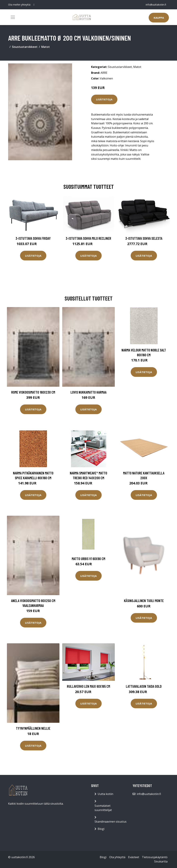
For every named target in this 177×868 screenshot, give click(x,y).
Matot (46, 47)
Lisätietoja (104, 99)
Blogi (101, 829)
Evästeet (134, 857)
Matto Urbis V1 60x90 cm (88, 559)
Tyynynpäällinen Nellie (33, 728)
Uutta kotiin (105, 794)
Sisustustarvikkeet (25, 47)
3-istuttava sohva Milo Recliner (88, 238)
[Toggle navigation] (13, 17)
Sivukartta (161, 861)
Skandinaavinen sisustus (111, 822)
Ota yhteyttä (117, 857)
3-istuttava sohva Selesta (144, 238)
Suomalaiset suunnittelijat (103, 808)
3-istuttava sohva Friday (33, 238)
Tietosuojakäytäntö (155, 857)
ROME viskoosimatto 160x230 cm (33, 392)
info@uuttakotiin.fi (156, 5)
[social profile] (34, 5)
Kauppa (159, 18)
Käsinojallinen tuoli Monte (144, 601)
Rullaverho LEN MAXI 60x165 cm (88, 686)
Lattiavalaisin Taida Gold (144, 686)
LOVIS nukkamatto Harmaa (88, 392)
